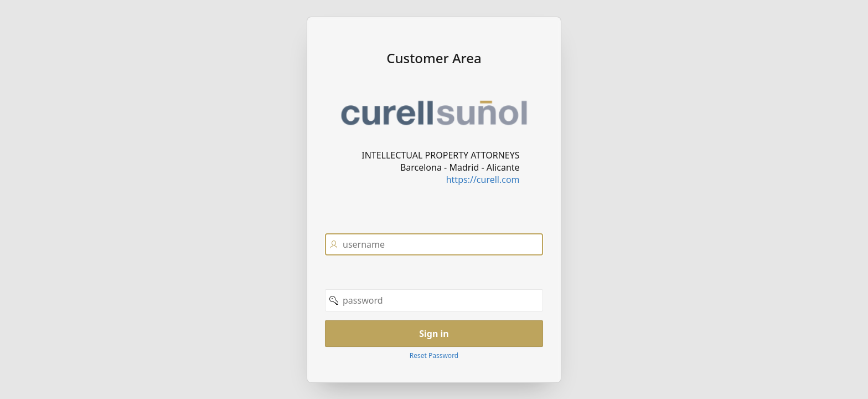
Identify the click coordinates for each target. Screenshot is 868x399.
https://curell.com (483, 179)
